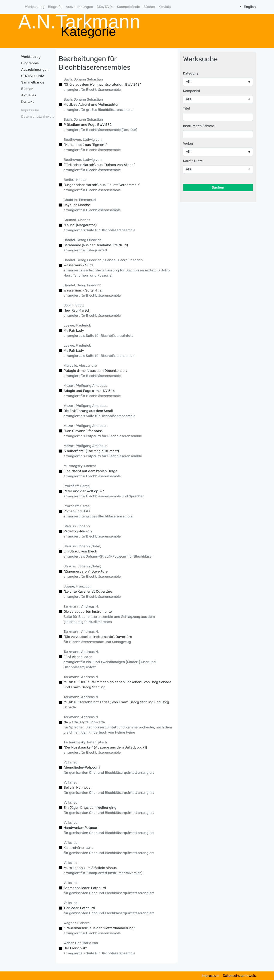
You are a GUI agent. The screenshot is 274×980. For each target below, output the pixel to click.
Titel (186, 108)
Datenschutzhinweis (36, 116)
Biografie (55, 7)
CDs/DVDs (105, 7)
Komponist (192, 91)
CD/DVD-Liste (33, 76)
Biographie (30, 63)
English (250, 7)
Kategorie (191, 73)
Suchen (218, 187)
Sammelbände (128, 7)
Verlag (188, 143)
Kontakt (165, 7)
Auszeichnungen (79, 7)
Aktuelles (29, 95)
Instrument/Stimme (199, 126)
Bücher (149, 7)
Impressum (30, 110)
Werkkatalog (35, 7)
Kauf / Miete (193, 161)
